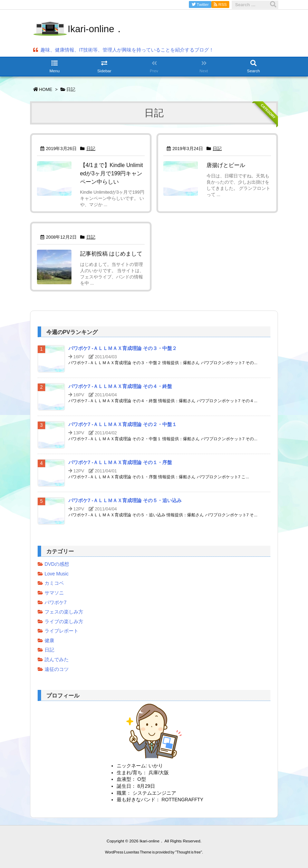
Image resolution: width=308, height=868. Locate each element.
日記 (91, 149)
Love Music (57, 574)
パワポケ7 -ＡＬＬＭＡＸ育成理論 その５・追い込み (125, 501)
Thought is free (189, 852)
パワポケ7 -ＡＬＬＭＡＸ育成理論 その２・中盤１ (123, 424)
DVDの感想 (57, 564)
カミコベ (54, 583)
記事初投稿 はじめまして (111, 254)
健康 (49, 641)
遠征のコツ (57, 669)
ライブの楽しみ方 (64, 622)
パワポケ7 (56, 603)
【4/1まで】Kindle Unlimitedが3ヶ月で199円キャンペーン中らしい (112, 173)
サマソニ (54, 593)
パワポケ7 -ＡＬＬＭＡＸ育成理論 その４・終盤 (120, 386)
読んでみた (57, 660)
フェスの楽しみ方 (64, 612)
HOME (46, 89)
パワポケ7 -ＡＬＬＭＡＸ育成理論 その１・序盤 (120, 463)
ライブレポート (61, 631)
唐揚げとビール (226, 165)
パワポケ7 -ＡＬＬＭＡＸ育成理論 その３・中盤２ (123, 348)
